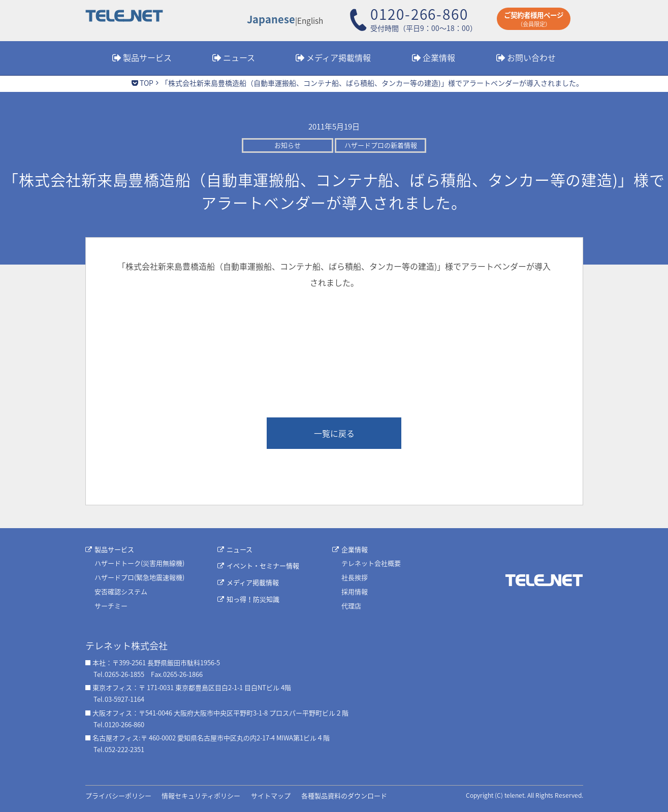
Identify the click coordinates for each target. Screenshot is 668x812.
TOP (147, 83)
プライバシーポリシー (118, 795)
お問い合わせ (531, 57)
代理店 (351, 606)
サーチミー (111, 606)
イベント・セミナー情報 (263, 565)
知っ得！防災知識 (253, 599)
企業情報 (439, 57)
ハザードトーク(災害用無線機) (139, 563)
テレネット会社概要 (371, 563)
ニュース (239, 57)
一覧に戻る (334, 433)
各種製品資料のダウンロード (344, 795)
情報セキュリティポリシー (201, 795)
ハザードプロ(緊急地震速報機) (139, 577)
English (310, 21)
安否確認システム (121, 591)
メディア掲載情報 (339, 57)
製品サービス (147, 57)
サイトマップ (271, 795)
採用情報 (355, 591)
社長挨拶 (355, 577)
